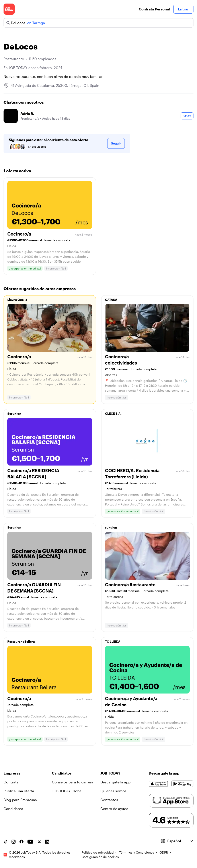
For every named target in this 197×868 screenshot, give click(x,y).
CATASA (111, 300)
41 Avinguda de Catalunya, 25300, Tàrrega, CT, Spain (55, 85)
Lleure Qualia (17, 300)
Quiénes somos (113, 791)
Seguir (116, 143)
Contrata (11, 782)
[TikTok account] (6, 842)
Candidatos (13, 809)
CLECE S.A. (113, 413)
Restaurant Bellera (21, 641)
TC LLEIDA (113, 641)
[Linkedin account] (47, 842)
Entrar (183, 9)
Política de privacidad (98, 852)
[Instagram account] (14, 842)
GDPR (164, 852)
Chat (187, 116)
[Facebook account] (21, 842)
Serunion (14, 413)
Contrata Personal (154, 9)
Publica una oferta (19, 791)
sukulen (111, 527)
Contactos (109, 800)
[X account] (39, 842)
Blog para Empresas (20, 800)
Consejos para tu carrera (73, 782)
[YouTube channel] (30, 842)
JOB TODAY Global (67, 791)
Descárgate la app (115, 782)
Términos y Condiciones (137, 852)
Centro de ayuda (114, 809)
